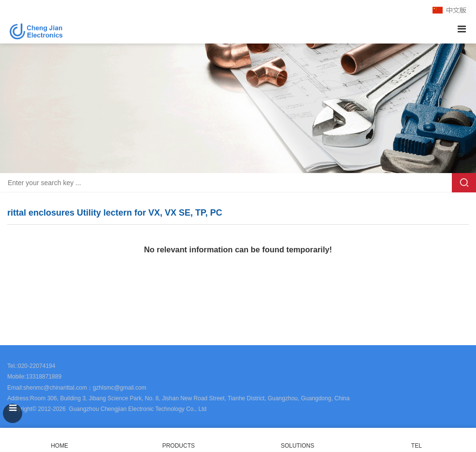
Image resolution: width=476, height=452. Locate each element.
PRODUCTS (179, 446)
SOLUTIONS (297, 446)
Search (464, 183)
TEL (417, 440)
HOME (59, 440)
